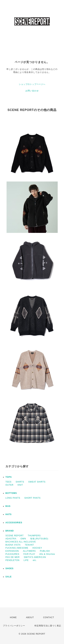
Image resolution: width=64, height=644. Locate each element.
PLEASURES (12, 554)
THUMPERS (34, 536)
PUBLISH (45, 551)
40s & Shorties (47, 554)
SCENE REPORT (15, 536)
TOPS (9, 477)
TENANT (29, 545)
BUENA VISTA (13, 545)
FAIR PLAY (29, 554)
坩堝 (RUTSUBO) (39, 539)
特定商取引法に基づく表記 (48, 626)
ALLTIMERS (29, 551)
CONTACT (49, 617)
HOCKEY (37, 548)
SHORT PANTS (33, 498)
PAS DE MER (13, 557)
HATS (9, 514)
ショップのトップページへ (32, 84)
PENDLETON (12, 560)
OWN (23, 539)
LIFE (26, 560)
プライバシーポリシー (14, 626)
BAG (8, 506)
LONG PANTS (13, 498)
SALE (9, 577)
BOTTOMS (11, 493)
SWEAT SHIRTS (37, 482)
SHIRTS (20, 482)
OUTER (9, 485)
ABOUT (30, 617)
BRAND (10, 531)
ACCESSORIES (14, 523)
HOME (13, 617)
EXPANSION (12, 551)
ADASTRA (11, 539)
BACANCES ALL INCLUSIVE (21, 542)
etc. (35, 560)
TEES (8, 482)
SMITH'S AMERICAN (35, 557)
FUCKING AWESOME (17, 548)
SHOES (9, 568)
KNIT (20, 485)
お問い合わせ (32, 91)
